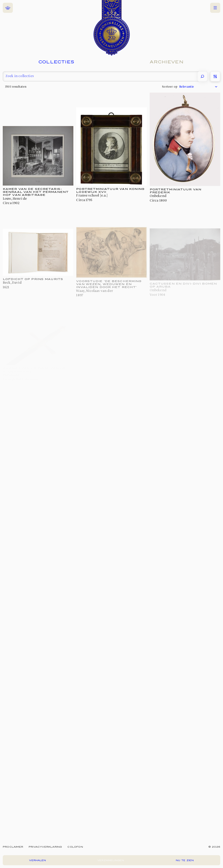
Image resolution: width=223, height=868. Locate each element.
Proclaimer (13, 847)
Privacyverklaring (45, 847)
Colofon (75, 847)
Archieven (167, 62)
